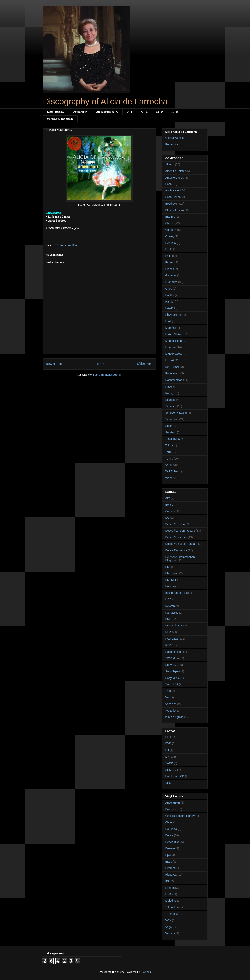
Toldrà (169, 445)
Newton (170, 606)
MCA (168, 599)
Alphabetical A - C (107, 112)
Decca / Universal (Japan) (181, 544)
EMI (168, 567)
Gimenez (171, 275)
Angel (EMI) (173, 803)
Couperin (171, 230)
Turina (169, 459)
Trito (168, 691)
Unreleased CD (175, 776)
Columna (171, 511)
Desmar (170, 848)
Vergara (170, 933)
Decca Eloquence (176, 550)
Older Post (145, 364)
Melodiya (171, 901)
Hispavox (171, 875)
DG (167, 518)
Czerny (170, 236)
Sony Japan (173, 671)
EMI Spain (172, 580)
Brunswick (172, 809)
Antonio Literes (175, 178)
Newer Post (54, 364)
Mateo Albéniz (174, 334)
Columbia (171, 829)
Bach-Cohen (173, 197)
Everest (170, 868)
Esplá (169, 249)
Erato (169, 862)
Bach (169, 184)
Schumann (172, 419)
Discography (80, 112)
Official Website (175, 138)
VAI (168, 697)
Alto (168, 498)
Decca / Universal (176, 537)
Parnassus (172, 613)
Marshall (171, 328)
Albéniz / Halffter (175, 171)
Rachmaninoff (174, 380)
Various (170, 465)
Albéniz (170, 164)
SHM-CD (171, 770)
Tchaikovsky (173, 439)
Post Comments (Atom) (107, 375)
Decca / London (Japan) (180, 531)
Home (100, 364)
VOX (168, 920)
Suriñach (171, 432)
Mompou (171, 347)
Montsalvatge (174, 354)
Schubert (171, 406)
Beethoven (172, 204)
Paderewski (173, 373)
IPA (168, 881)
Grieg (169, 289)
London (170, 888)
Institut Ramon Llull (177, 593)
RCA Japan (172, 639)
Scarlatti (170, 400)
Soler (169, 426)
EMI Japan (172, 573)
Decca (169, 835)
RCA (75, 245)
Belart (169, 505)
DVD (168, 743)
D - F (130, 112)
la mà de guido (175, 717)
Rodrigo (170, 393)
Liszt (168, 321)
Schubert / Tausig (176, 413)
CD (56, 245)
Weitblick (171, 711)
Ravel (169, 387)
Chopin (170, 223)
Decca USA (173, 842)
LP (167, 757)
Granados (65, 245)
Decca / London (175, 524)
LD (167, 750)
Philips (169, 619)
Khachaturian (174, 315)
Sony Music (173, 678)
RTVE (169, 645)
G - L (144, 112)
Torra (169, 452)
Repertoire (172, 144)
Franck (170, 269)
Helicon (170, 586)
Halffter (170, 295)
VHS (168, 783)
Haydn (169, 308)
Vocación (171, 704)
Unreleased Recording (60, 119)
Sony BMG (172, 665)
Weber (169, 478)
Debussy (171, 243)
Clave (169, 822)
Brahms (170, 217)
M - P (159, 112)
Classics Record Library (180, 816)
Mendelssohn (174, 341)
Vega (169, 927)
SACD (169, 763)
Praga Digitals (174, 626)
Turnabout (172, 914)
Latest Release (56, 112)
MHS (168, 894)
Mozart (170, 360)
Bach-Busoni (173, 191)
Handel (170, 302)
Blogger (146, 972)
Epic (168, 855)
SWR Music (173, 658)
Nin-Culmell (173, 367)
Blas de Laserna (175, 210)
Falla (168, 256)
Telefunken (172, 907)
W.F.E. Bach (173, 471)
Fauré (169, 262)
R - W (175, 112)
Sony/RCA (172, 684)
